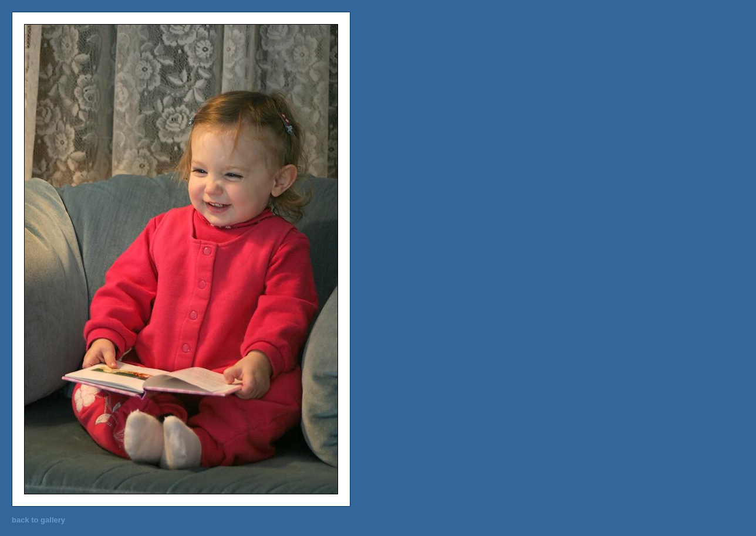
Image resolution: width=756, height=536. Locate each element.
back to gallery (38, 520)
